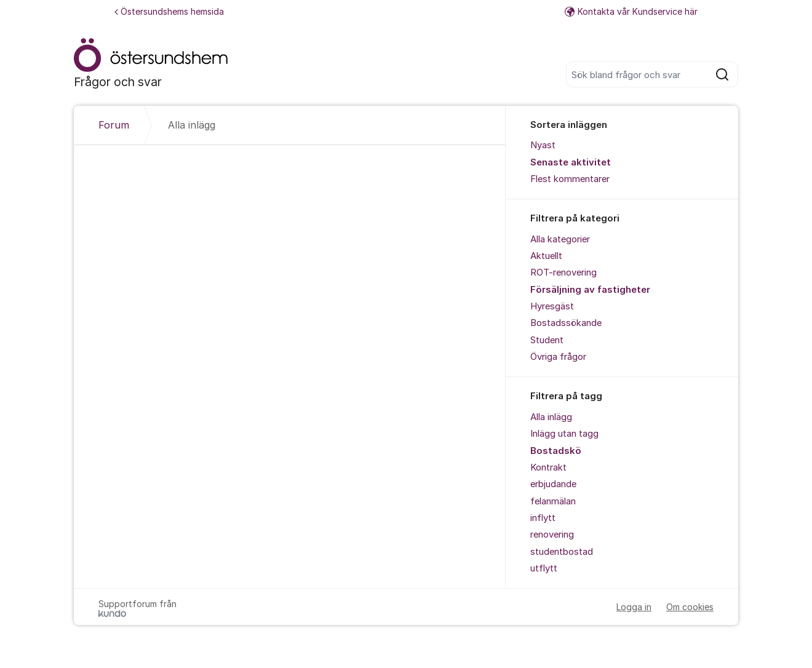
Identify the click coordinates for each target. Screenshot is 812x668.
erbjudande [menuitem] (553, 484)
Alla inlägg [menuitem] (551, 417)
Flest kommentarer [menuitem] (570, 179)
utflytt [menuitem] (544, 568)
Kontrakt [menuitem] (548, 467)
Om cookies (690, 607)
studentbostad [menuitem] (562, 552)
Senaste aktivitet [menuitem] (571, 162)
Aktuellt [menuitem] (546, 256)
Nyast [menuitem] (543, 145)
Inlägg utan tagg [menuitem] (564, 434)
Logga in (634, 607)
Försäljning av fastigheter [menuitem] (590, 290)
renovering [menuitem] (552, 535)
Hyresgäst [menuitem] (552, 306)
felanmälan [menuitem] (553, 501)
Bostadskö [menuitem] (556, 451)
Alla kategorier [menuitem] (560, 239)
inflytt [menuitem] (543, 518)
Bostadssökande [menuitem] (566, 323)
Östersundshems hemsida (169, 11)
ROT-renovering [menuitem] (563, 272)
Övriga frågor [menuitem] (558, 357)
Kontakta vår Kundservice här (631, 11)
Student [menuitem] (547, 340)
